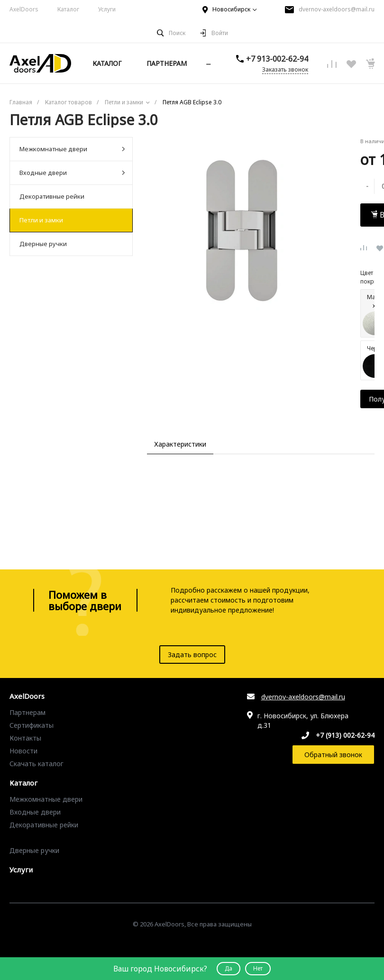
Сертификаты (32, 725)
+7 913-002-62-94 (282, 59)
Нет (258, 968)
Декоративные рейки (52, 196)
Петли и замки (41, 220)
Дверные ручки (43, 244)
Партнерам (27, 712)
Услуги (107, 9)
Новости (23, 751)
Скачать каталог (37, 764)
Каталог (68, 9)
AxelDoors (24, 9)
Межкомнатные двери (72, 149)
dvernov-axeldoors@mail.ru (337, 9)
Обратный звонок (333, 755)
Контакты (25, 738)
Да (229, 968)
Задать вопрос (192, 655)
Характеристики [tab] (180, 444)
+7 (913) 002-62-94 (345, 735)
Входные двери (72, 173)
